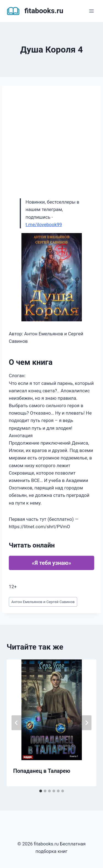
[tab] (41, 791)
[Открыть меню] (91, 11)
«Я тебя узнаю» (51, 563)
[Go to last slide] (16, 723)
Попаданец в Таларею (42, 771)
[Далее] (87, 723)
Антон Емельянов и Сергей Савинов (43, 602)
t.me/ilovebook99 (44, 224)
